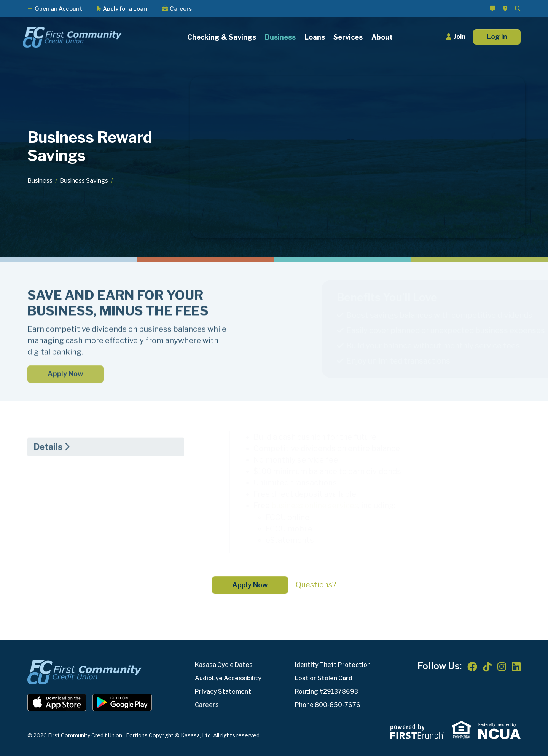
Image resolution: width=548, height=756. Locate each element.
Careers (181, 9)
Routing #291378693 (327, 691)
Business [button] (280, 37)
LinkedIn (516, 667)
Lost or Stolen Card (324, 678)
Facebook (472, 667)
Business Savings (85, 181)
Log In (497, 37)
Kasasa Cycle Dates (224, 664)
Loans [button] (315, 37)
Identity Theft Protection (333, 664)
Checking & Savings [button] (222, 37)
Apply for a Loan (125, 9)
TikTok (487, 667)
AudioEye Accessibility (228, 678)
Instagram (502, 667)
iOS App (57, 702)
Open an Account (58, 9)
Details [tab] (48, 478)
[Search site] (518, 9)
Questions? (316, 584)
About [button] (382, 37)
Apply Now (65, 405)
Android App (122, 702)
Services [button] (348, 37)
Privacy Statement (223, 691)
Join (459, 37)
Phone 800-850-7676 (328, 704)
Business (40, 181)
